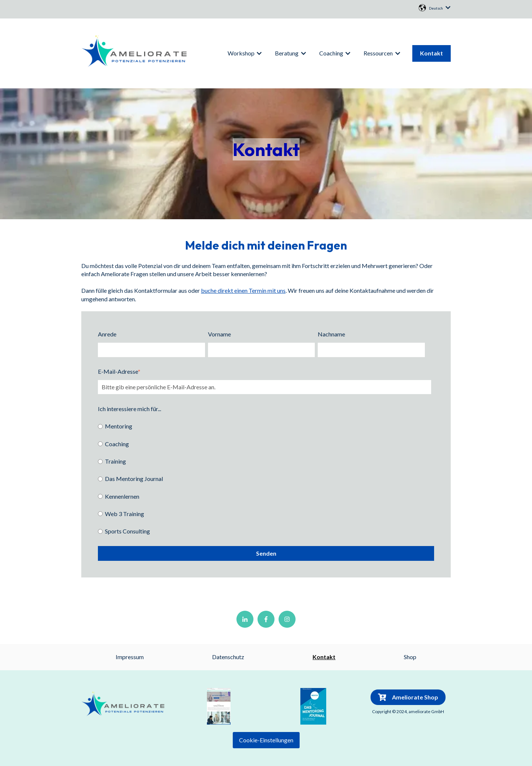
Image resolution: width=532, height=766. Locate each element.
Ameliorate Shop (408, 697)
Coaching (331, 53)
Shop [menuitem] (410, 657)
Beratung (287, 53)
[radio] (265, 426)
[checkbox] (265, 478)
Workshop (241, 53)
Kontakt (432, 53)
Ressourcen (378, 53)
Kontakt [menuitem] (324, 657)
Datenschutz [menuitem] (228, 657)
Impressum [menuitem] (130, 657)
